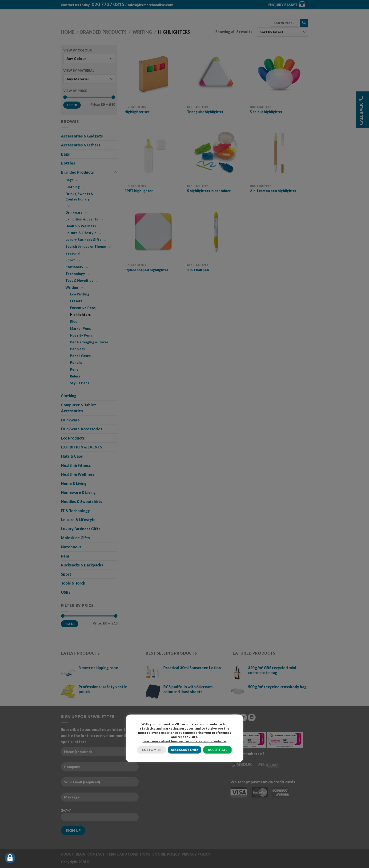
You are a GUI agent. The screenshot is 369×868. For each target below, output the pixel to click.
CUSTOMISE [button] (152, 750)
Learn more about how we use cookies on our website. (185, 741)
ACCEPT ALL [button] (217, 750)
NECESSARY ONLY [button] (184, 750)
